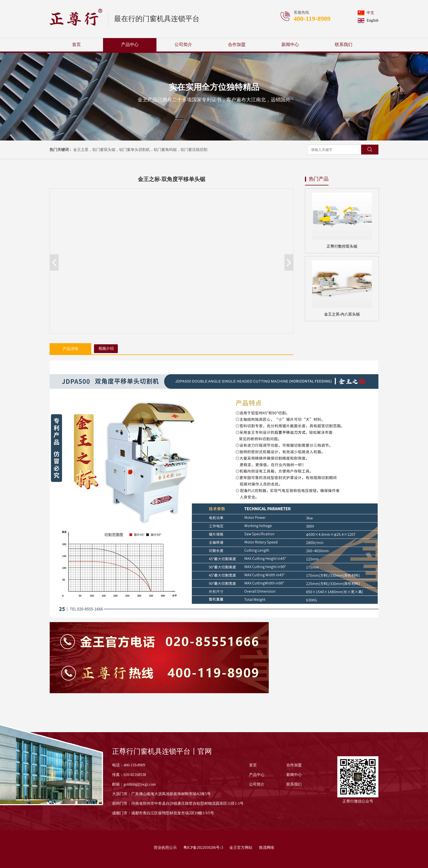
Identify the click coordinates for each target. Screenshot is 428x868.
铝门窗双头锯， (106, 150)
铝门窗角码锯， (167, 150)
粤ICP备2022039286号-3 (203, 848)
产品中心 (130, 45)
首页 (76, 45)
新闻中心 (290, 45)
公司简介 (183, 45)
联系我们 (344, 45)
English (368, 21)
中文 (366, 13)
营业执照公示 (165, 848)
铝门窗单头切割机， (136, 150)
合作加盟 (237, 45)
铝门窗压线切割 (194, 150)
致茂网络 (267, 848)
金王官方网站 (241, 848)
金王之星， (83, 150)
